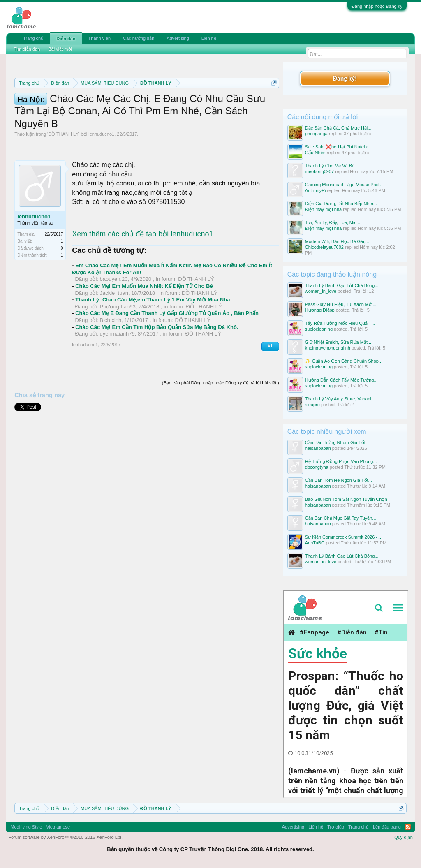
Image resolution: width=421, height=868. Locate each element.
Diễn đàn (66, 39)
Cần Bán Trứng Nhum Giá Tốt (335, 442)
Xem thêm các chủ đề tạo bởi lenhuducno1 (142, 277)
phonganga (316, 134)
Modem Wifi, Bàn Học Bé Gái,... (337, 241)
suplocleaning (319, 329)
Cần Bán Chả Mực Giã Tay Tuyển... (341, 518)
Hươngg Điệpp (320, 310)
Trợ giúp (336, 827)
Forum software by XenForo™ (65, 837)
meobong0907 (319, 171)
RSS (408, 827)
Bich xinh (111, 363)
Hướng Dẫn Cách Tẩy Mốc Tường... (341, 380)
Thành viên (99, 38)
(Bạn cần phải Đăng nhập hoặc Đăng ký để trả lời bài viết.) (221, 426)
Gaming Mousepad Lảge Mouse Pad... (344, 185)
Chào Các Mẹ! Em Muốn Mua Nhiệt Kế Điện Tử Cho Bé (144, 329)
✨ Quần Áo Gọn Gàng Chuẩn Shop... (344, 361)
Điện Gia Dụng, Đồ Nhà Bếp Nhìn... (341, 204)
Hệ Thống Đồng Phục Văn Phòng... (341, 461)
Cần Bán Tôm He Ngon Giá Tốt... (339, 480)
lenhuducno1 (101, 177)
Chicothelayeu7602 (324, 247)
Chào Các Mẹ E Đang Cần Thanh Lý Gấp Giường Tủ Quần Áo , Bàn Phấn (167, 356)
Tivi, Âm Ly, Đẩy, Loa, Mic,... (333, 222)
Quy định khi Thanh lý (146, 112)
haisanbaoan (318, 448)
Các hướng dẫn (139, 38)
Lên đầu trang (387, 827)
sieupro (312, 405)
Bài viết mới (60, 49)
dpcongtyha (317, 467)
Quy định (404, 837)
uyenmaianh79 (117, 377)
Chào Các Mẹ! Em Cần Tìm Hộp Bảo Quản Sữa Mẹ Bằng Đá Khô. (157, 370)
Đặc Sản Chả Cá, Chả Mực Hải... (338, 128)
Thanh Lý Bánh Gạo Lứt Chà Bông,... (342, 285)
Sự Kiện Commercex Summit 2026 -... (343, 537)
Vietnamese (58, 827)
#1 (270, 389)
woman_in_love (321, 291)
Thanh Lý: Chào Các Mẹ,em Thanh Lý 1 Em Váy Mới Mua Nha (153, 343)
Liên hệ (209, 38)
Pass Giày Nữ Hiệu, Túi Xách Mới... (341, 304)
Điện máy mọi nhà (323, 209)
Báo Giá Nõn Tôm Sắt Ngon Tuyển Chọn (346, 499)
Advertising (178, 38)
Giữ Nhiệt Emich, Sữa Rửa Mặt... (338, 342)
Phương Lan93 (118, 349)
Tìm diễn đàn (27, 49)
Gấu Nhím (315, 153)
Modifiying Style (26, 827)
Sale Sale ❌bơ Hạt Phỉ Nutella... (339, 147)
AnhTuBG (315, 543)
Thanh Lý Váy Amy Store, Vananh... (341, 399)
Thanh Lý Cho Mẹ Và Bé (330, 166)
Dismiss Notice (272, 102)
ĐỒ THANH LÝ (63, 177)
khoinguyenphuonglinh (328, 348)
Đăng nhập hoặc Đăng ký (377, 6)
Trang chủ (33, 38)
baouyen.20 (114, 322)
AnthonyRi (316, 190)
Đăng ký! (345, 78)
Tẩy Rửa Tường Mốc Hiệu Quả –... (340, 323)
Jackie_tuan (114, 336)
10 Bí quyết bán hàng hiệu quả (136, 121)
